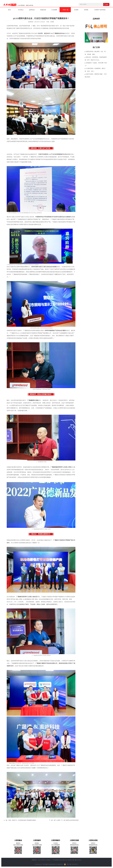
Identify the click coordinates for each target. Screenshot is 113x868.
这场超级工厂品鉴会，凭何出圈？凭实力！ (96, 64)
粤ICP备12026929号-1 (71, 864)
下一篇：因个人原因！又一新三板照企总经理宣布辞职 (64, 820)
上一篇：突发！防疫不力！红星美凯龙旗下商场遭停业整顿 (20, 820)
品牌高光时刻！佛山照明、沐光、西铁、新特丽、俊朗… (95, 53)
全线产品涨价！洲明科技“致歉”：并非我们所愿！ (96, 76)
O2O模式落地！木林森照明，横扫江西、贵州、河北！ (95, 70)
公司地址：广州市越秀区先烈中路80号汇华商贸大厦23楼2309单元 (63, 860)
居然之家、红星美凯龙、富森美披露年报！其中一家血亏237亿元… (96, 59)
